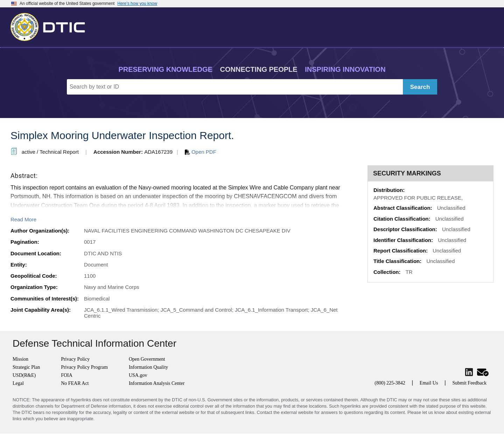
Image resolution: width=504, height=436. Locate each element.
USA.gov (138, 375)
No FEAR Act (75, 383)
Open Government (147, 359)
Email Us (429, 383)
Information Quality (148, 367)
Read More (23, 219)
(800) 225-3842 (390, 383)
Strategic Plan (26, 367)
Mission (20, 359)
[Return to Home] (51, 26)
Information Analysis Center (157, 383)
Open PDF (201, 152)
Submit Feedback (469, 383)
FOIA (67, 375)
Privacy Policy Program (84, 367)
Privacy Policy (75, 359)
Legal (18, 383)
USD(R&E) (24, 375)
